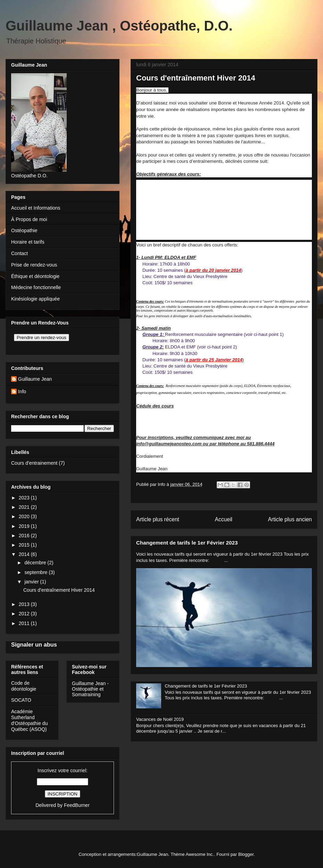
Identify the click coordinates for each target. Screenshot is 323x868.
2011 (25, 623)
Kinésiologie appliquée (35, 299)
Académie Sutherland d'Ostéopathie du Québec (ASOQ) (29, 720)
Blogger (246, 854)
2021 (25, 507)
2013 (25, 604)
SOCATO (21, 700)
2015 (25, 545)
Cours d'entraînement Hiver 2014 (59, 590)
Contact (19, 253)
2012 (25, 614)
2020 (25, 516)
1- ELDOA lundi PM (156, 412)
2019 (25, 526)
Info (22, 391)
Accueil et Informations (36, 208)
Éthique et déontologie (35, 276)
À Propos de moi (29, 219)
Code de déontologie (24, 686)
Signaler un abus (34, 644)
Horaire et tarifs (28, 242)
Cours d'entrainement (34, 463)
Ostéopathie (24, 230)
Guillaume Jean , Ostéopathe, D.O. (119, 26)
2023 (25, 498)
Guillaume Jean (35, 379)
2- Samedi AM (150, 418)
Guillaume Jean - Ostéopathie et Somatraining (90, 689)
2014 (25, 554)
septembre (36, 572)
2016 (25, 536)
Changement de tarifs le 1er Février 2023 (187, 543)
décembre (36, 563)
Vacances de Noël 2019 (160, 719)
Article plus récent (158, 519)
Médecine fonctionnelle (36, 287)
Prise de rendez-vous (34, 265)
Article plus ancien (290, 519)
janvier (32, 582)
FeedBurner (77, 805)
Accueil (224, 519)
